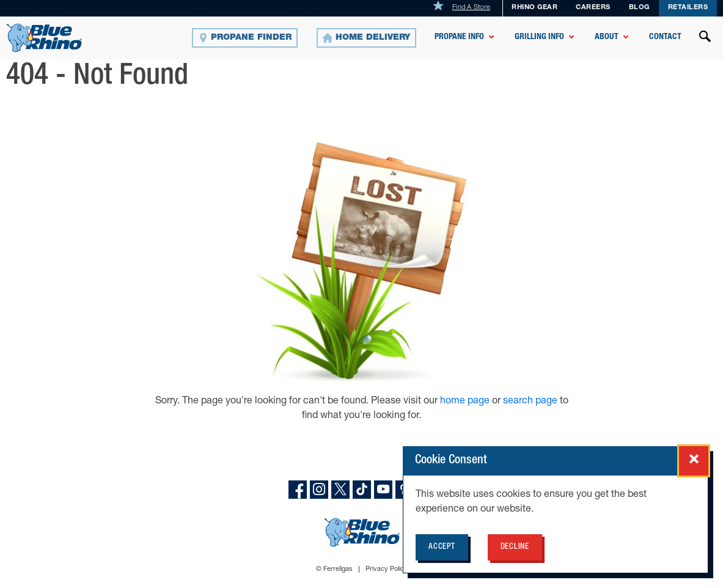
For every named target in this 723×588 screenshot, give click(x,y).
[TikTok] (362, 490)
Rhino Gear (534, 8)
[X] (340, 490)
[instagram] (319, 490)
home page (466, 402)
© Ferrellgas (334, 569)
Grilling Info (539, 37)
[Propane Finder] (245, 38)
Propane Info (459, 37)
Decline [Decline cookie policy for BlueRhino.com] (515, 547)
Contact (665, 37)
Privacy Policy (387, 569)
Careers (593, 8)
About (607, 37)
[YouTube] (383, 490)
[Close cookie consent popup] (694, 461)
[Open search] (705, 38)
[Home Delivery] (366, 38)
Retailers (688, 8)
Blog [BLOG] (639, 8)
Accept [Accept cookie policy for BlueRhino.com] (442, 547)
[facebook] (298, 490)
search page (530, 402)
